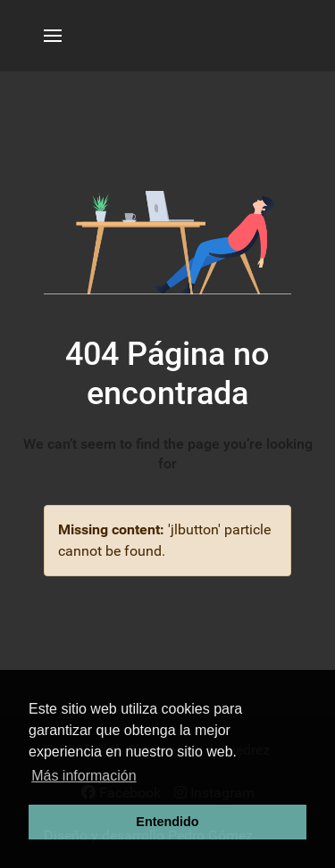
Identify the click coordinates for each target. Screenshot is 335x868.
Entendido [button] (167, 822)
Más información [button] (84, 776)
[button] (53, 36)
